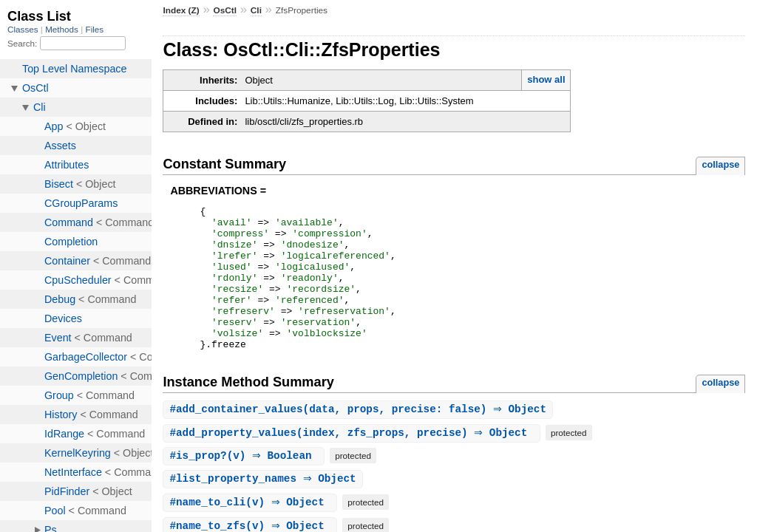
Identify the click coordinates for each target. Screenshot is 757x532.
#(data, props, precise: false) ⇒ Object (360, 439)
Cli (256, 10)
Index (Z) (181, 10)
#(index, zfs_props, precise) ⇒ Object (353, 462)
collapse (720, 164)
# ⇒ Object (264, 509)
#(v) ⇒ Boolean (245, 485)
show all (546, 79)
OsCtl (225, 10)
